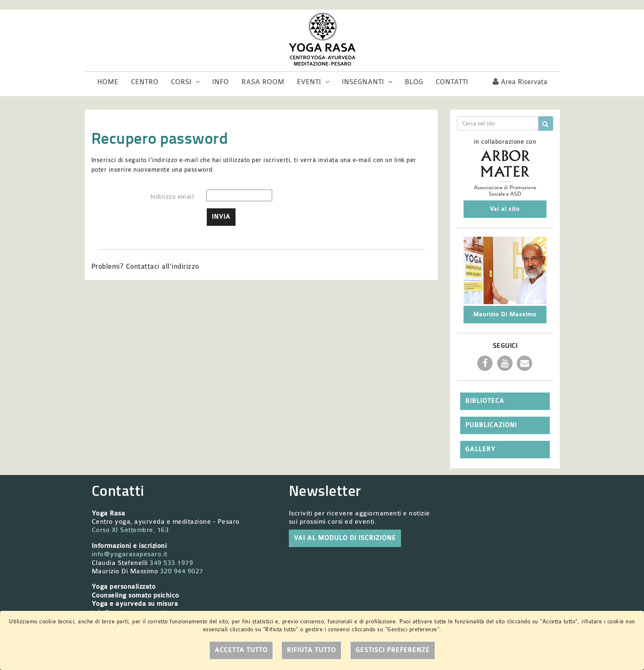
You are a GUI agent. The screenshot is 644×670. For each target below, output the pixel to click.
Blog (414, 82)
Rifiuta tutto (311, 650)
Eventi (313, 82)
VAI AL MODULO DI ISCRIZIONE (345, 538)
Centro (145, 82)
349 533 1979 (171, 563)
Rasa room (263, 82)
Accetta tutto (241, 650)
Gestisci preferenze (393, 650)
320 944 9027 (182, 571)
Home (108, 82)
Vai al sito (505, 209)
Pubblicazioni (491, 425)
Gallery (480, 449)
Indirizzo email (172, 197)
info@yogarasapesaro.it (130, 554)
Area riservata (520, 82)
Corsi (185, 82)
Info (221, 82)
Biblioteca (485, 401)
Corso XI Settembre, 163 (130, 530)
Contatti (452, 82)
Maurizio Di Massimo (505, 314)
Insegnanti (367, 82)
